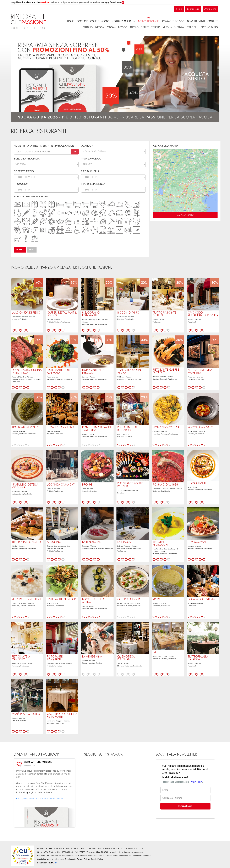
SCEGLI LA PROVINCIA (27, 159)
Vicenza (179, 27)
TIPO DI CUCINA (90, 171)
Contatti (213, 21)
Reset (32, 250)
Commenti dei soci (173, 21)
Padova (111, 27)
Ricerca (20, 250)
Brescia (100, 27)
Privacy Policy (83, 859)
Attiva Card (210, 9)
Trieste (145, 27)
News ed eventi (196, 21)
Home (71, 21)
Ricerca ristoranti (149, 21)
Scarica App (193, 9)
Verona (167, 27)
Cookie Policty (97, 859)
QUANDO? (87, 146)
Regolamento (70, 859)
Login (179, 9)
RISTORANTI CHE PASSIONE (38, 762)
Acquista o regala (124, 21)
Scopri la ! (30, 2)
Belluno (88, 27)
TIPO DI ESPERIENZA (93, 184)
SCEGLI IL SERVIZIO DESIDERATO (33, 197)
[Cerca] (75, 152)
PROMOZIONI (21, 184)
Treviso (134, 27)
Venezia (156, 27)
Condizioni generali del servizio (50, 859)
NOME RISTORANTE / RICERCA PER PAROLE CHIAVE (44, 146)
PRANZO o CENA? (91, 159)
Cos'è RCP (82, 21)
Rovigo (123, 27)
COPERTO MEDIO (24, 171)
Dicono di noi (210, 27)
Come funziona (100, 21)
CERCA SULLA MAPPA (166, 146)
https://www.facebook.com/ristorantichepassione (40, 799)
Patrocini (192, 27)
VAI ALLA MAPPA (185, 215)
